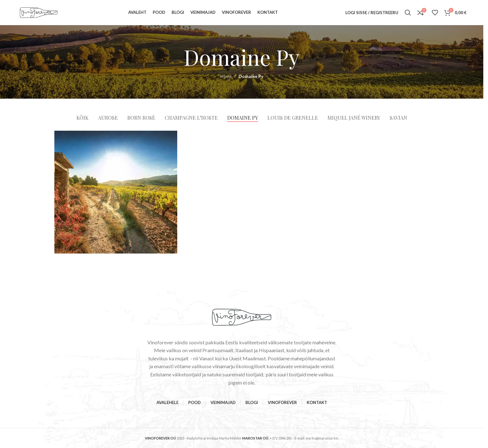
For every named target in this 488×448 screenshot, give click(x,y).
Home (226, 76)
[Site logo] (39, 12)
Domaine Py (251, 76)
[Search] (408, 13)
